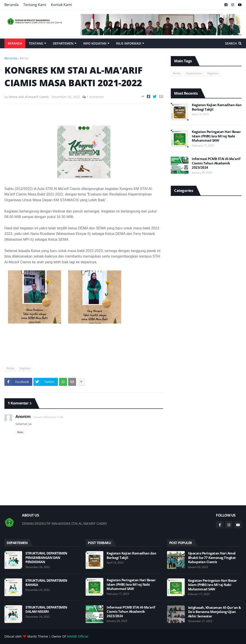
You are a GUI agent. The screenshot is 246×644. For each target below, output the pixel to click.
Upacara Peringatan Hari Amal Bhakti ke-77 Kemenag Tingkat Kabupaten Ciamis (212, 558)
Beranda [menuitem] (15, 43)
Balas (20, 432)
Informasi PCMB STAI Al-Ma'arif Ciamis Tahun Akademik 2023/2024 (216, 163)
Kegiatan (25, 368)
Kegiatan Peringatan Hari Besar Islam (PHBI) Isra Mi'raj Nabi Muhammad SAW (216, 136)
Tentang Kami (35, 5)
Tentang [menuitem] (36, 43)
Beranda (12, 5)
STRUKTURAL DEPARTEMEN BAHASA (46, 583)
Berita (24, 58)
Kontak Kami (61, 5)
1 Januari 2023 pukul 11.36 (48, 417)
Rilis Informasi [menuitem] (129, 43)
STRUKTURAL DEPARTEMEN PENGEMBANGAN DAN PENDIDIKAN (46, 558)
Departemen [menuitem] (63, 43)
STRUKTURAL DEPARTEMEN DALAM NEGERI (46, 610)
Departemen (194, 73)
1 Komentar (95, 97)
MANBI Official (78, 636)
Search (231, 43)
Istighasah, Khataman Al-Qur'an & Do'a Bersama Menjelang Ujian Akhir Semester (214, 612)
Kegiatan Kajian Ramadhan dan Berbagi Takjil (217, 107)
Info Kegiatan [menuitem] (95, 43)
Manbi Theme (38, 636)
